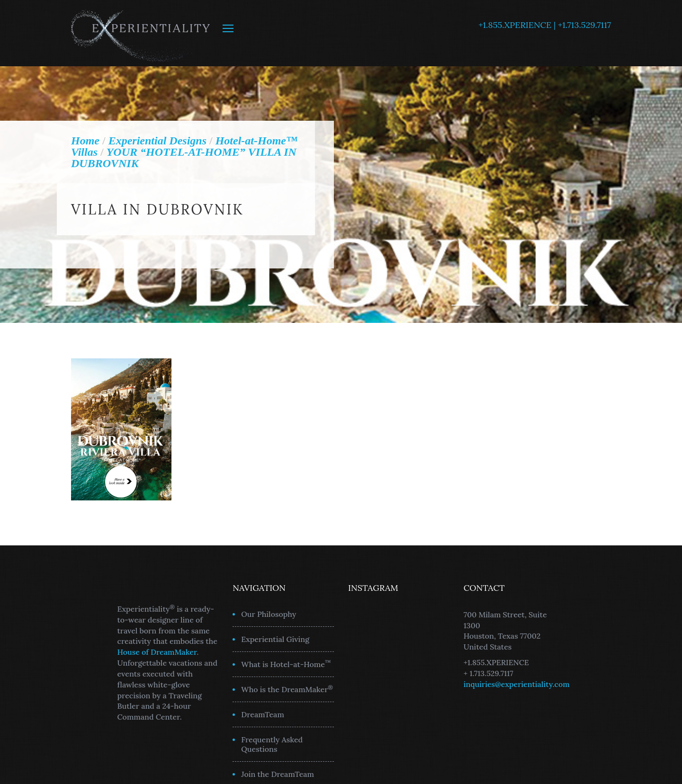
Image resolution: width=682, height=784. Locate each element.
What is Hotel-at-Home (286, 664)
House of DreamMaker (157, 652)
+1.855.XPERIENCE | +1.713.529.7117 (545, 25)
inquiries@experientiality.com (517, 684)
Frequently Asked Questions (272, 744)
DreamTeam (263, 714)
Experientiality (141, 33)
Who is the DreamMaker (287, 689)
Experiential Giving (275, 639)
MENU (228, 28)
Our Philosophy (269, 614)
